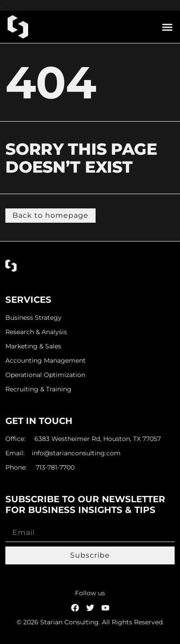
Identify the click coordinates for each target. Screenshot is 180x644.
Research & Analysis (36, 332)
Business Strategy (33, 318)
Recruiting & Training (38, 389)
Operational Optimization (45, 375)
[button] (167, 27)
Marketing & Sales (33, 346)
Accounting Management (46, 361)
